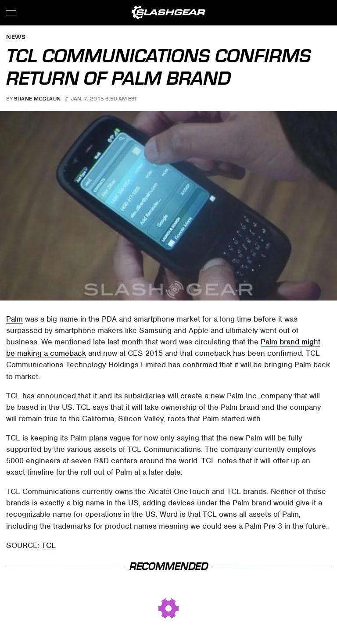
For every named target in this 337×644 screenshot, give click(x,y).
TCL (49, 545)
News (16, 38)
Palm (14, 319)
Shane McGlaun (38, 99)
